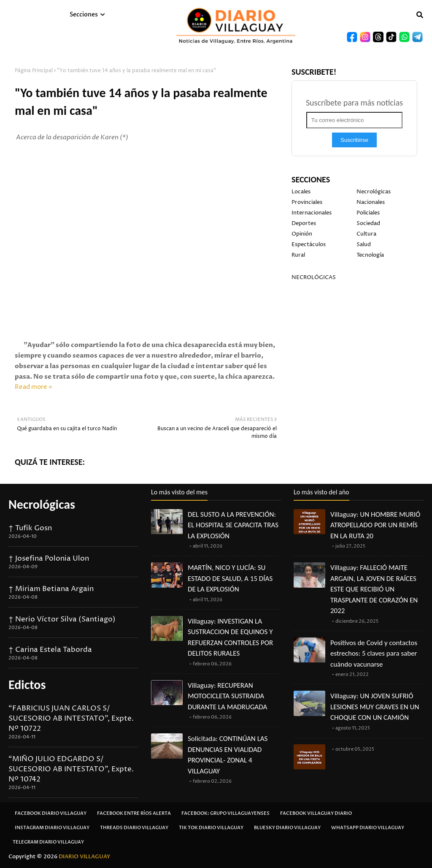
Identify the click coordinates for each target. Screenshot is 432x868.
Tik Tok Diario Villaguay (211, 828)
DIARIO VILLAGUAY (85, 857)
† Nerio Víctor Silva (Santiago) (62, 619)
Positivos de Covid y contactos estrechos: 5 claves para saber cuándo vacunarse (374, 654)
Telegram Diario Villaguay (48, 842)
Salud (364, 244)
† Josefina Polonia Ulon (49, 559)
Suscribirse (354, 140)
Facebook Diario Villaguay (51, 813)
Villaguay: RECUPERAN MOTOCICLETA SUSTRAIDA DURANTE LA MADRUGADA (227, 696)
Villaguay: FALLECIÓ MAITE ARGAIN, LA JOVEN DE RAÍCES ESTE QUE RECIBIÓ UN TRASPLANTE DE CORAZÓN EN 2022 (374, 589)
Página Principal (34, 71)
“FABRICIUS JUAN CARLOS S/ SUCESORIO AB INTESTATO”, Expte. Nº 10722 (71, 719)
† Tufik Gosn (30, 528)
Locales (301, 192)
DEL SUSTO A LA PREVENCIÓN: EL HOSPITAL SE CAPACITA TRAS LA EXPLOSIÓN (233, 525)
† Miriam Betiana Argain (51, 589)
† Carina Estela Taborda (50, 650)
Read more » (34, 387)
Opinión (302, 234)
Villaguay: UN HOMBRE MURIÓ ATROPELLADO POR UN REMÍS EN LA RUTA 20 (375, 525)
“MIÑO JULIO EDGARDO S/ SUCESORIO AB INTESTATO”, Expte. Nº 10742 (71, 769)
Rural (298, 255)
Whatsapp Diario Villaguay (368, 828)
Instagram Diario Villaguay (52, 828)
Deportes (304, 223)
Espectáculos (309, 244)
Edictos (27, 685)
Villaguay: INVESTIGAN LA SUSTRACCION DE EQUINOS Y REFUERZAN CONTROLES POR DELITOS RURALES (230, 637)
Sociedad (368, 223)
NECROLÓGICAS (314, 277)
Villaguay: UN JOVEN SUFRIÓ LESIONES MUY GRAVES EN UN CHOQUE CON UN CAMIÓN (375, 707)
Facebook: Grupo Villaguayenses (225, 813)
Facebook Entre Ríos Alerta (134, 813)
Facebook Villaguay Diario (316, 813)
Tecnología (370, 255)
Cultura (366, 234)
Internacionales (312, 213)
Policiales (368, 213)
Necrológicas (374, 192)
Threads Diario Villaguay (134, 828)
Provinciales (307, 202)
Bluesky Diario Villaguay (287, 828)
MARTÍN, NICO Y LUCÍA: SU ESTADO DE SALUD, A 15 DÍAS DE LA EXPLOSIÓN (230, 578)
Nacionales (371, 202)
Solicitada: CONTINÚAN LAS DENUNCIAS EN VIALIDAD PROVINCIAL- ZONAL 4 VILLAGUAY (228, 755)
